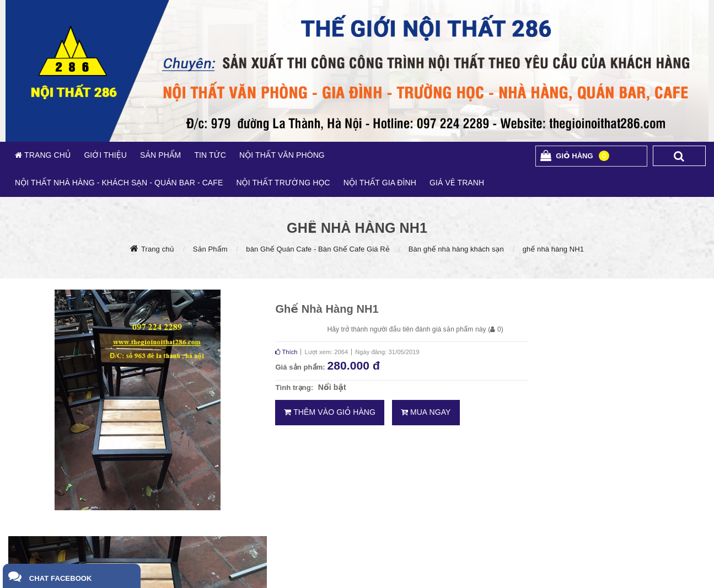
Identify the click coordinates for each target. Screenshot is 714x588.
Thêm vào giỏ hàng (330, 412)
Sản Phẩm (210, 249)
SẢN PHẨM (160, 155)
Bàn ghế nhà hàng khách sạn (456, 249)
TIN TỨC (210, 155)
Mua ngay (426, 412)
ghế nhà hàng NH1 (554, 249)
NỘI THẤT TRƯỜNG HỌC (283, 183)
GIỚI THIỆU (105, 155)
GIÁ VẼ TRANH (457, 183)
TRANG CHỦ (46, 155)
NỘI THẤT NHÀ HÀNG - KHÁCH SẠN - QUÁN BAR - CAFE (119, 183)
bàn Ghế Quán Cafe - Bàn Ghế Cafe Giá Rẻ (318, 249)
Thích (286, 352)
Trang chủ (158, 249)
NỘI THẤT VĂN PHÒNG (282, 155)
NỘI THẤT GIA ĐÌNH (380, 183)
